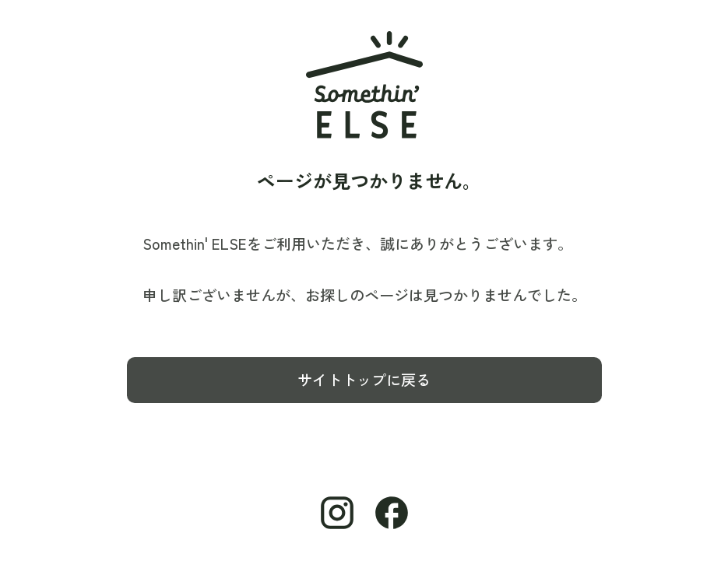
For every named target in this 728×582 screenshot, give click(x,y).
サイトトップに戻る (364, 380)
